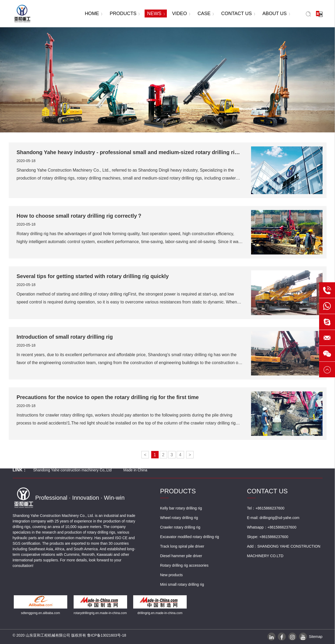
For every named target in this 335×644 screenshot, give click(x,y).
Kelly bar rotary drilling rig (181, 508)
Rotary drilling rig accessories (184, 565)
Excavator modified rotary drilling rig (190, 537)
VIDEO (181, 14)
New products (172, 575)
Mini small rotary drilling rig (182, 584)
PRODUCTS (125, 14)
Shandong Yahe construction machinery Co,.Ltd (72, 470)
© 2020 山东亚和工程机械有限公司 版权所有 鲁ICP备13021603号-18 (70, 635)
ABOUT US (276, 14)
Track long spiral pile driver (182, 546)
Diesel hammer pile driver (181, 556)
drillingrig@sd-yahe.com (279, 518)
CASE (206, 14)
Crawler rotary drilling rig (180, 527)
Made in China (135, 470)
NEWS (156, 14)
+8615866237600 (282, 527)
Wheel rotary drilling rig (179, 518)
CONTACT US (238, 14)
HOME (93, 14)
